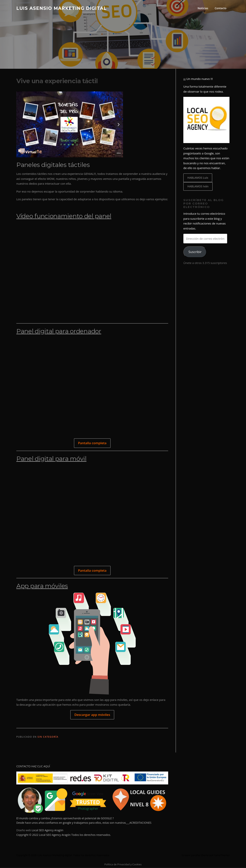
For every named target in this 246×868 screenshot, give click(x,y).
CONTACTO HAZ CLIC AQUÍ (33, 767)
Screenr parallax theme (195, 855)
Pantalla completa (92, 444)
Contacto (221, 8)
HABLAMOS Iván (198, 187)
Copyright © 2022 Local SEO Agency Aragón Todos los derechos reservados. (64, 835)
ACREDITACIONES (140, 823)
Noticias (203, 8)
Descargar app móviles (92, 715)
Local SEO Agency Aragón (48, 831)
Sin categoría (48, 737)
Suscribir (195, 252)
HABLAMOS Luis (198, 178)
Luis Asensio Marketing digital (61, 8)
